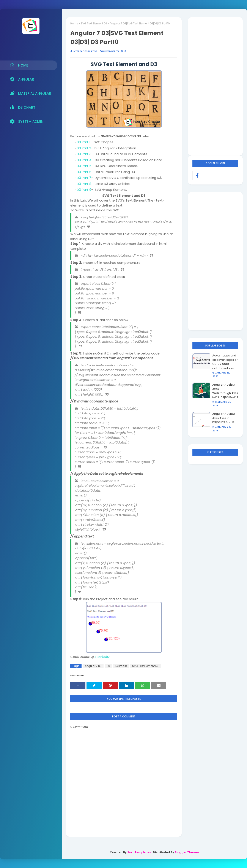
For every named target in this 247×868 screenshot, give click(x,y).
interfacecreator (85, 51)
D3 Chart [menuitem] (23, 107)
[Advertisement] (215, 86)
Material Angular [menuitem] (30, 93)
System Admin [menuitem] (27, 121)
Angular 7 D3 (93, 666)
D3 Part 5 (84, 166)
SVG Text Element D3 (94, 23)
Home (74, 23)
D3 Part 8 (84, 184)
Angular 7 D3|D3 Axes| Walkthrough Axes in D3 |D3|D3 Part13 (225, 391)
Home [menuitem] (19, 65)
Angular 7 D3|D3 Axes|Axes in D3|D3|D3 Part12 (223, 418)
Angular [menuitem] (22, 79)
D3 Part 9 (84, 190)
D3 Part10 (121, 666)
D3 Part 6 (84, 172)
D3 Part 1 (84, 142)
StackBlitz (102, 657)
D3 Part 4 (84, 160)
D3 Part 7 (84, 178)
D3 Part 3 (84, 154)
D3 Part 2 (84, 148)
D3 (108, 666)
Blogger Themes (187, 852)
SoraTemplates (139, 852)
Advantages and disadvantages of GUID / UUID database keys (225, 362)
